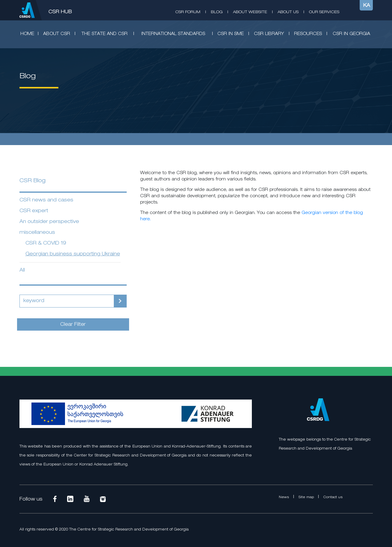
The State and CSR (105, 34)
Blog (217, 12)
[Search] (67, 301)
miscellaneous (37, 233)
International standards (173, 34)
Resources (308, 34)
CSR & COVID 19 (46, 243)
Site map (307, 497)
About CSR (57, 34)
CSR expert (34, 211)
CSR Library (269, 34)
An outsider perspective (49, 222)
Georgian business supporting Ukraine (73, 254)
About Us (288, 12)
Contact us (333, 497)
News (284, 497)
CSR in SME (231, 34)
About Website (250, 12)
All (22, 270)
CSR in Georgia (351, 34)
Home (27, 34)
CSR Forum (188, 12)
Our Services (324, 12)
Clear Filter (73, 325)
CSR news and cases (46, 200)
